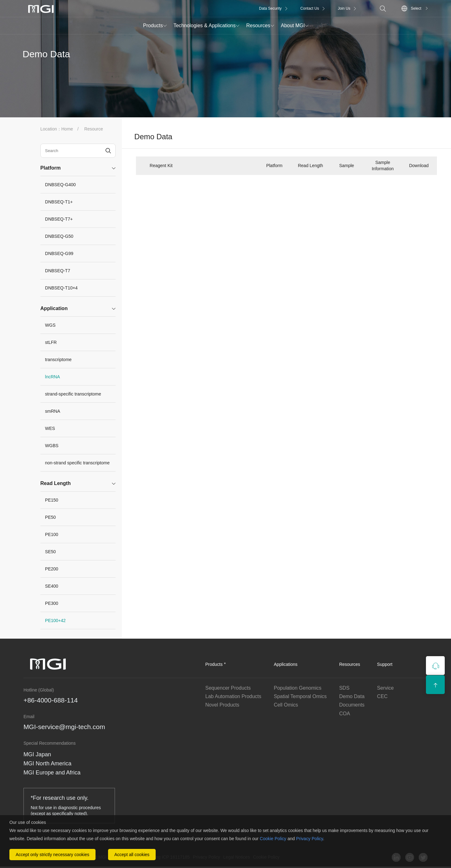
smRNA (53, 411)
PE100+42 (55, 620)
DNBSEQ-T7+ (59, 219)
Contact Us (310, 8)
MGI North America (47, 763)
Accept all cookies (132, 855)
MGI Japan (37, 754)
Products (153, 26)
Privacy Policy (309, 839)
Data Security (270, 8)
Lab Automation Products (233, 696)
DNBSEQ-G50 (59, 236)
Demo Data (352, 696)
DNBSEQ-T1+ (59, 202)
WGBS (52, 446)
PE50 (50, 517)
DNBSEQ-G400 (60, 185)
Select (416, 8)
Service (385, 688)
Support (385, 664)
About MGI (293, 26)
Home (67, 129)
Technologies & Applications (205, 26)
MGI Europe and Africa (52, 773)
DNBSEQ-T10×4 (61, 288)
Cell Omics (286, 705)
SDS (344, 688)
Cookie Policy (273, 839)
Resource (94, 129)
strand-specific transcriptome (73, 394)
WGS (50, 325)
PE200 (52, 569)
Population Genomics (298, 688)
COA (345, 714)
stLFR (51, 342)
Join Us (344, 8)
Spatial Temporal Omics (300, 696)
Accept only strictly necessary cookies (52, 855)
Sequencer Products (228, 688)
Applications (286, 664)
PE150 (52, 500)
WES (50, 428)
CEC (382, 696)
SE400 (52, 586)
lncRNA (52, 377)
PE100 (52, 534)
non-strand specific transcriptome (77, 463)
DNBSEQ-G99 (59, 253)
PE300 (52, 603)
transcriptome (58, 360)
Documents (352, 705)
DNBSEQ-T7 (58, 271)
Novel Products (223, 705)
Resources (258, 26)
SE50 (50, 552)
